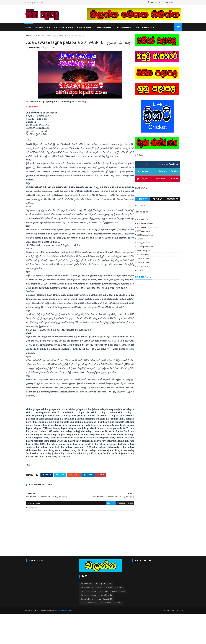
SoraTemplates (40, 641)
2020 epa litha (143, 220)
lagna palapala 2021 (145, 259)
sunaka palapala (106, 28)
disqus (125, 533)
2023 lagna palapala (145, 247)
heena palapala (144, 251)
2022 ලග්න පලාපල (144, 243)
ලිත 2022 (141, 271)
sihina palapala (45, 28)
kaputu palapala (126, 28)
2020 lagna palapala (66, 28)
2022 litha (141, 239)
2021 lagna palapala (145, 235)
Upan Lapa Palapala (147, 28)
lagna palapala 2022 (145, 263)
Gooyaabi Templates (67, 641)
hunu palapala (87, 28)
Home (31, 28)
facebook (115, 533)
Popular (158, 200)
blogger (105, 533)
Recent (143, 200)
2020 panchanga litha (146, 231)
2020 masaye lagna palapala (149, 227)
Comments (172, 200)
